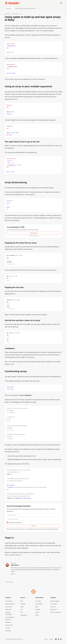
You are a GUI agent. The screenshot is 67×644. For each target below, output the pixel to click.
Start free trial (33, 233)
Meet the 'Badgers (55, 601)
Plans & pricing (9, 625)
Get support (38, 601)
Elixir (22, 610)
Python (22, 607)
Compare (8, 628)
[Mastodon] (12, 574)
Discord (37, 612)
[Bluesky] (56, 639)
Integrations (8, 622)
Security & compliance (56, 612)
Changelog (8, 631)
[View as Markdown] (21, 14)
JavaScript (23, 604)
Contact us (53, 607)
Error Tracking (9, 601)
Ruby (22, 601)
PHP (22, 612)
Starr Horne (15, 14)
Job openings (54, 604)
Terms (46, 639)
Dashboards (8, 610)
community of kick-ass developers (21, 509)
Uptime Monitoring (10, 604)
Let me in (33, 526)
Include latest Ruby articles (14, 522)
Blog (36, 607)
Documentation (39, 604)
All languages (24, 615)
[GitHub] (14, 574)
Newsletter (38, 610)
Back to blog (9, 582)
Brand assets (54, 610)
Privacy (51, 639)
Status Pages (9, 607)
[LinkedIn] (61, 639)
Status (37, 615)
